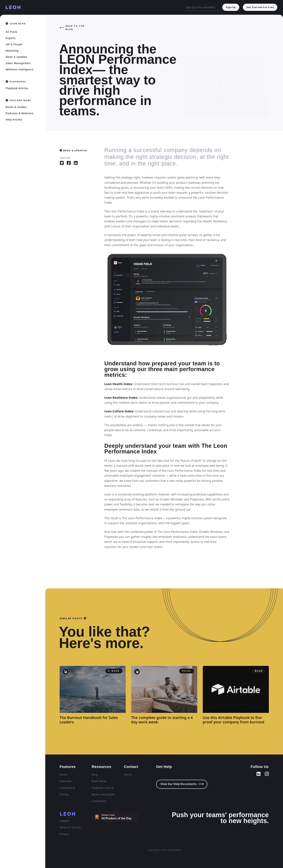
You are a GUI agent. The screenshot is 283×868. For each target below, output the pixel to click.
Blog (95, 775)
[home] (13, 7)
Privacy (64, 834)
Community (99, 801)
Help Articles (14, 120)
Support (65, 821)
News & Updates (17, 57)
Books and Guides (103, 794)
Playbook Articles (17, 88)
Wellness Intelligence (20, 69)
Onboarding (67, 788)
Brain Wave (99, 781)
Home (63, 775)
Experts (11, 38)
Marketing (12, 51)
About (128, 775)
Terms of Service (70, 827)
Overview (66, 781)
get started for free (260, 7)
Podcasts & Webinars (20, 113)
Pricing (64, 794)
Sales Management (18, 63)
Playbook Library (103, 788)
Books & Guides (16, 107)
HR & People (14, 44)
